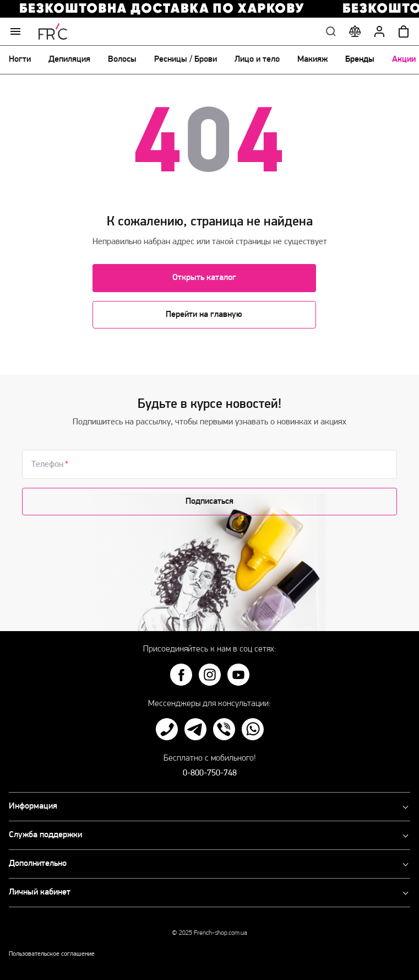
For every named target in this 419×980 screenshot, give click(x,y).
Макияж (312, 60)
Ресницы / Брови (186, 60)
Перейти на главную (204, 315)
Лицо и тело (257, 60)
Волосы (122, 60)
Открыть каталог (204, 278)
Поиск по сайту (331, 31)
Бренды (360, 60)
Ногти (20, 60)
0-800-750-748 (210, 773)
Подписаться (209, 502)
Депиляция (69, 60)
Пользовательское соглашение (52, 954)
